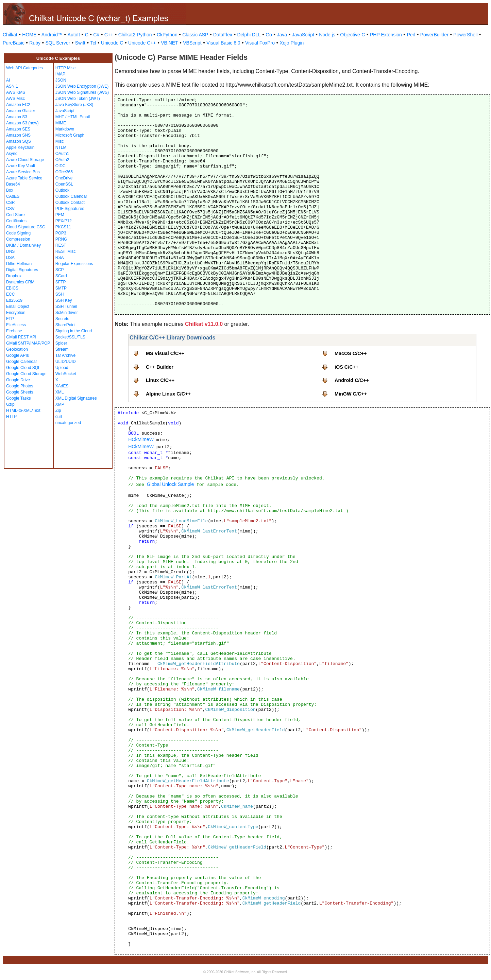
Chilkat (10, 35)
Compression (18, 239)
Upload (62, 368)
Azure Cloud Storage (25, 160)
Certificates (16, 221)
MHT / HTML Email (73, 117)
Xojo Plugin (292, 43)
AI (8, 80)
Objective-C (352, 35)
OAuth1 (62, 154)
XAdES (62, 386)
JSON (61, 80)
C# (96, 35)
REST (61, 245)
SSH (60, 294)
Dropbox (14, 276)
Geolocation (17, 349)
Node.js (327, 35)
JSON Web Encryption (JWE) (82, 86)
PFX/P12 (64, 221)
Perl (411, 35)
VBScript (192, 43)
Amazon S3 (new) (22, 123)
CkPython (167, 35)
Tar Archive (65, 355)
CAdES (13, 196)
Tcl (93, 43)
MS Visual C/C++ (165, 353)
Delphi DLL (249, 35)
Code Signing (18, 233)
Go (269, 35)
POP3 (61, 233)
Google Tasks (19, 398)
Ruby (35, 43)
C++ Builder (160, 367)
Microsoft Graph (70, 135)
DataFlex (223, 35)
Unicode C (112, 43)
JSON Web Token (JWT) (78, 99)
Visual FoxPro (260, 43)
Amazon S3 (17, 117)
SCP (60, 270)
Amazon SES (18, 129)
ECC (10, 294)
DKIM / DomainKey (23, 245)
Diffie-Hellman (19, 264)
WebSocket (66, 374)
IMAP (60, 74)
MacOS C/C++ (351, 353)
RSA (60, 258)
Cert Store (15, 215)
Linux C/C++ (160, 380)
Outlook (62, 190)
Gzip (10, 404)
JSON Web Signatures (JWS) (82, 92)
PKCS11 (63, 227)
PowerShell (466, 35)
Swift (80, 43)
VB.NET (170, 43)
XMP (60, 404)
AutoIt (74, 35)
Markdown (65, 129)
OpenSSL (64, 184)
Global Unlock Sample (171, 484)
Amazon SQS (19, 141)
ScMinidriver (67, 313)
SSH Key (64, 300)
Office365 (64, 172)
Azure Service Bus (23, 172)
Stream (62, 349)
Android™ (52, 35)
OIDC (61, 166)
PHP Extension (386, 35)
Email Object (18, 307)
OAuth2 (62, 160)
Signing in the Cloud (74, 331)
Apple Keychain (20, 147)
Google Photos (20, 386)
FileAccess (16, 325)
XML (60, 392)
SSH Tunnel (66, 307)
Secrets (62, 319)
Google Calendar (22, 362)
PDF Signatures (70, 209)
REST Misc (66, 251)
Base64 (13, 184)
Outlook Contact (70, 203)
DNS (10, 251)
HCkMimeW (141, 439)
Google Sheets (20, 392)
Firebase (14, 331)
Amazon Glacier (21, 111)
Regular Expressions (74, 264)
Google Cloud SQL (23, 368)
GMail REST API (21, 337)
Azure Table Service (24, 178)
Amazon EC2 (18, 105)
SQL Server (58, 43)
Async (12, 154)
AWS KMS (16, 92)
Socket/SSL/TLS (70, 337)
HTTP (11, 417)
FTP (10, 319)
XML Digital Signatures (76, 398)
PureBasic (14, 43)
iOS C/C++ (346, 367)
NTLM (61, 147)
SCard (61, 276)
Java (282, 35)
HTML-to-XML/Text (23, 410)
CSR (10, 203)
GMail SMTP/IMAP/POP (28, 343)
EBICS (12, 288)
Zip (58, 410)
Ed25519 (14, 300)
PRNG (61, 239)
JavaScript (303, 35)
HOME (29, 35)
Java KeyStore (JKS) (74, 105)
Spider (61, 343)
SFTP (61, 282)
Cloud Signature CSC (26, 227)
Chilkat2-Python (135, 35)
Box (10, 190)
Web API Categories (24, 68)
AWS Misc (15, 99)
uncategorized (68, 423)
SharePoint (65, 325)
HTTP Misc (65, 68)
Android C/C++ (352, 380)
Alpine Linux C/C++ (168, 394)
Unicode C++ (142, 43)
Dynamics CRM (20, 282)
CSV (10, 209)
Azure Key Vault (21, 166)
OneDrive (64, 178)
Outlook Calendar (71, 196)
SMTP (61, 288)
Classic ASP (195, 35)
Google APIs (18, 355)
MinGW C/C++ (351, 394)
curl (59, 417)
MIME (61, 123)
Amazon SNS (18, 135)
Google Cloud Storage (26, 374)
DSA (10, 258)
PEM (60, 215)
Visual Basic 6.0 (223, 43)
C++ (109, 35)
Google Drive (18, 380)
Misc (60, 141)
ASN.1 (12, 86)
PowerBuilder (434, 35)
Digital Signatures (22, 270)
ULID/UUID (66, 362)
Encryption (16, 313)
